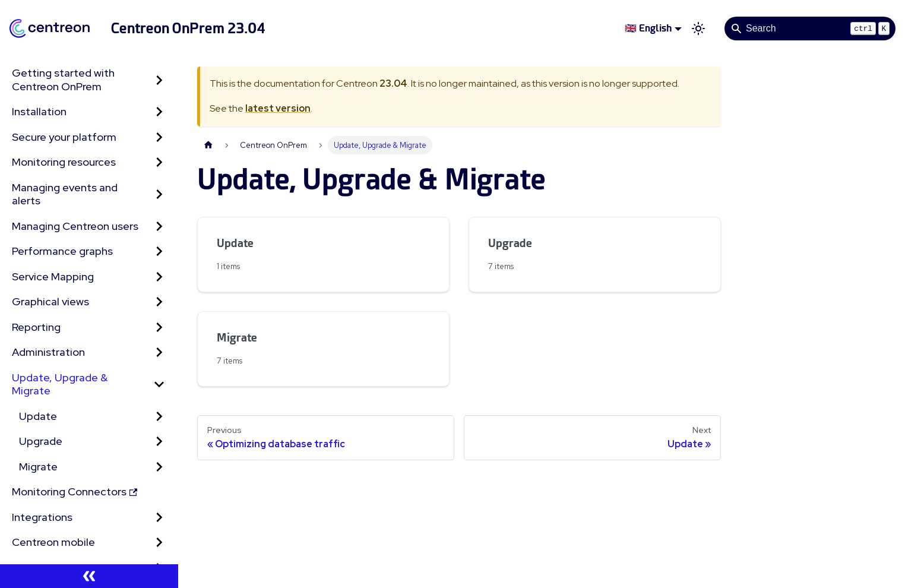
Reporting (36, 327)
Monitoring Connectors (75, 491)
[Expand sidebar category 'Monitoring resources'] (159, 162)
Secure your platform (64, 137)
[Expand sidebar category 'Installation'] (159, 112)
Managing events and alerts (65, 194)
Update (38, 416)
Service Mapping (53, 276)
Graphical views (50, 301)
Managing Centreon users (75, 226)
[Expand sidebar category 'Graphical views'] (159, 302)
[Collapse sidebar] (89, 576)
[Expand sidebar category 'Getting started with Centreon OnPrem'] (159, 80)
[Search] (810, 29)
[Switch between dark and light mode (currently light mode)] (698, 29)
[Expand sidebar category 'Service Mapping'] (159, 277)
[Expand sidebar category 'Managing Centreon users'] (159, 227)
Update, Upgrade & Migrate (60, 384)
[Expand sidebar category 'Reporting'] (159, 328)
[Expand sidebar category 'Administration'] (159, 353)
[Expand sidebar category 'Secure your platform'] (159, 137)
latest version (278, 108)
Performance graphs (62, 251)
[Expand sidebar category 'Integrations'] (159, 518)
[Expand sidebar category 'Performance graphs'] (159, 252)
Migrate (38, 467)
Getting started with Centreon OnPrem (63, 80)
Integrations (42, 517)
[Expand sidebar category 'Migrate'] (159, 467)
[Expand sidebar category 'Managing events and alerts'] (159, 195)
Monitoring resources (64, 162)
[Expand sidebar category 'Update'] (159, 417)
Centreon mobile (53, 542)
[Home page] (208, 145)
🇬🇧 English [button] (648, 28)
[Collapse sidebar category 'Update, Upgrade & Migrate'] (159, 385)
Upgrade (41, 441)
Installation (39, 111)
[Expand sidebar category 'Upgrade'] (159, 442)
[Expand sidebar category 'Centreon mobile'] (159, 543)
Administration (48, 352)
